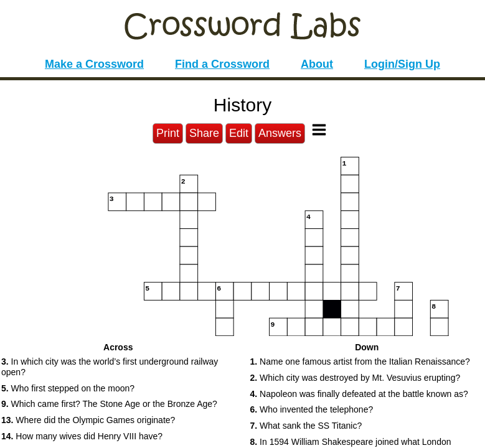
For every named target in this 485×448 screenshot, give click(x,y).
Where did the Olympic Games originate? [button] (88, 420)
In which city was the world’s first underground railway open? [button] (110, 367)
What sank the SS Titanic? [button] (306, 426)
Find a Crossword (222, 64)
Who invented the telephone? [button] (312, 409)
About (317, 64)
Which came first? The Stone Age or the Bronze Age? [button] (109, 404)
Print (168, 133)
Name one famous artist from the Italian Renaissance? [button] (360, 362)
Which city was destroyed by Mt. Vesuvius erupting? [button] (356, 378)
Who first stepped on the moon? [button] (68, 388)
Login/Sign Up (402, 64)
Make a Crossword (94, 64)
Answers (280, 133)
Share (204, 133)
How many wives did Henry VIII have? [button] (82, 436)
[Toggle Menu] (319, 130)
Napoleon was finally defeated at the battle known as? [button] (359, 394)
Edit (239, 133)
